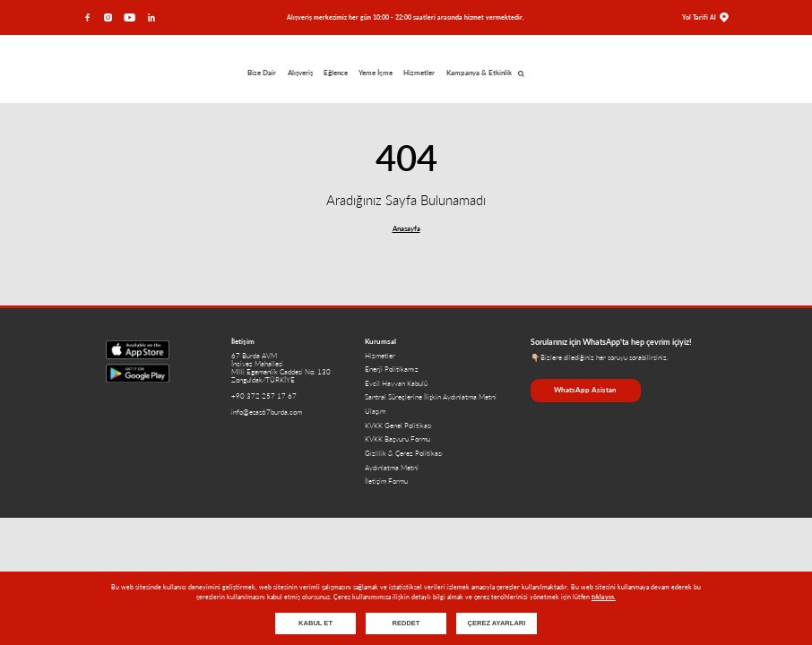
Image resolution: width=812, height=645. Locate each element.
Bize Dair (262, 73)
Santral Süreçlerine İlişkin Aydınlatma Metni (431, 397)
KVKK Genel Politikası (398, 426)
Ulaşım (375, 412)
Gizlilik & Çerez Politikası (404, 454)
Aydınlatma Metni (392, 468)
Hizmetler (419, 73)
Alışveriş (300, 73)
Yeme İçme (376, 73)
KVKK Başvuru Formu (397, 439)
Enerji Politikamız (392, 370)
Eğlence (336, 73)
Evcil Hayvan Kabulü (396, 384)
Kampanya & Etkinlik (479, 73)
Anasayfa (406, 229)
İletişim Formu (386, 482)
